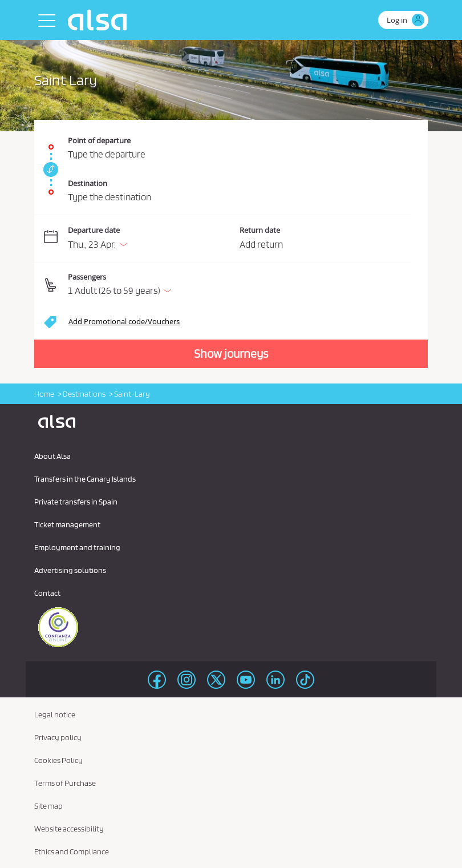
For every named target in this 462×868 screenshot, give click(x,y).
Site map (48, 806)
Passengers (87, 277)
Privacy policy (58, 737)
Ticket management (67, 524)
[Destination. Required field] (231, 186)
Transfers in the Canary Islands (85, 479)
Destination (88, 183)
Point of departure (99, 140)
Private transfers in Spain (76, 502)
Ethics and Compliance (72, 851)
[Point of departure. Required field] (231, 141)
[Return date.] (325, 239)
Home (44, 394)
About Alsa (52, 456)
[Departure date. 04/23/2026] (151, 239)
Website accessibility (69, 829)
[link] (49, 169)
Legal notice (55, 714)
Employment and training (77, 547)
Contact (47, 593)
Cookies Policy (58, 760)
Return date (260, 230)
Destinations (84, 394)
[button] (239, 285)
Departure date (94, 230)
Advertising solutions (70, 570)
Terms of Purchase (65, 783)
